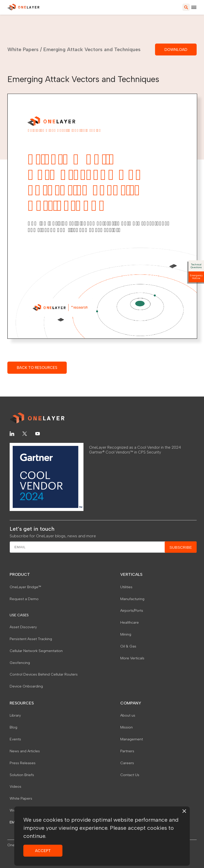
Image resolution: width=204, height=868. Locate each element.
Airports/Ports (132, 610)
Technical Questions (196, 266)
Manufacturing (132, 599)
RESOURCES (22, 703)
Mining (126, 634)
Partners (127, 751)
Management (132, 739)
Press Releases (23, 763)
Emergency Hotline (196, 277)
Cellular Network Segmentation (36, 651)
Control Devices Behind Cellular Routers (44, 674)
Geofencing (20, 663)
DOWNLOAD (176, 50)
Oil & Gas (128, 646)
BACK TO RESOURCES (37, 368)
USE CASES (19, 615)
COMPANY (131, 703)
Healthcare (130, 622)
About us (128, 715)
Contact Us (130, 775)
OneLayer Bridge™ (25, 587)
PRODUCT (20, 574)
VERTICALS (131, 574)
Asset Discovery (23, 627)
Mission (126, 727)
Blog (13, 727)
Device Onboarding (26, 686)
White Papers (23, 49)
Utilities (126, 587)
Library (15, 715)
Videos (15, 786)
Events (15, 739)
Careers (127, 763)
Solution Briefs (22, 775)
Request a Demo (24, 599)
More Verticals (132, 658)
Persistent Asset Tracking (31, 639)
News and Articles (25, 751)
